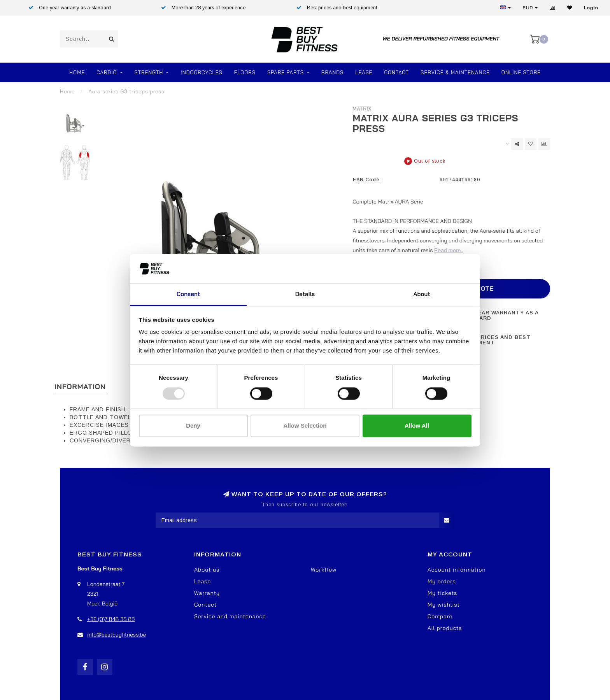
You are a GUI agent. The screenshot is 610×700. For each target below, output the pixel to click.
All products (445, 628)
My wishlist (444, 605)
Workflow (324, 570)
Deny (193, 426)
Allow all (417, 426)
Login (591, 8)
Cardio (107, 72)
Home (77, 72)
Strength (149, 72)
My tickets (442, 593)
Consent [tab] (188, 294)
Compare (440, 616)
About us (207, 570)
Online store (521, 72)
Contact (396, 72)
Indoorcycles (201, 72)
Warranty (207, 593)
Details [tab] (305, 294)
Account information (457, 570)
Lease (364, 72)
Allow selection (305, 426)
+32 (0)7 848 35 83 (111, 619)
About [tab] (422, 294)
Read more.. (449, 250)
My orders (442, 581)
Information (80, 387)
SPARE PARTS (286, 72)
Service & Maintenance (455, 72)
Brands (332, 72)
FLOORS (245, 72)
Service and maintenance (230, 616)
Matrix (362, 109)
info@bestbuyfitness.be (117, 635)
